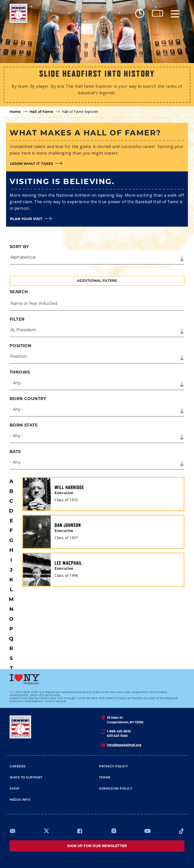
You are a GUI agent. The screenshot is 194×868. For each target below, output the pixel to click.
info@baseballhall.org (124, 745)
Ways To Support (26, 778)
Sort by (19, 247)
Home (15, 112)
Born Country (28, 399)
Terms (105, 778)
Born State (24, 425)
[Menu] (175, 13)
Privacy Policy (113, 767)
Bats (15, 452)
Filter (17, 319)
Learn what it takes (32, 164)
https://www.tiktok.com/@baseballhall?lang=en (181, 831)
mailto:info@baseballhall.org (13, 831)
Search (19, 292)
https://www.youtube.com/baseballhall (148, 831)
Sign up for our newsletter (97, 846)
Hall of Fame (41, 112)
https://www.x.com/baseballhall (46, 831)
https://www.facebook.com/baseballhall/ (80, 831)
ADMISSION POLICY (116, 789)
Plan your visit (26, 219)
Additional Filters (97, 281)
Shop (15, 789)
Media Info (20, 800)
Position (20, 346)
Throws (20, 372)
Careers (18, 767)
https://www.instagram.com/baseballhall (114, 831)
